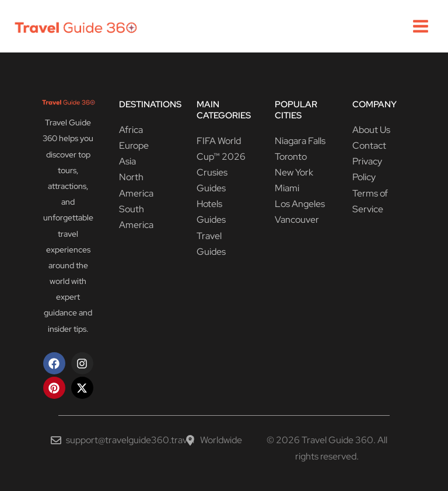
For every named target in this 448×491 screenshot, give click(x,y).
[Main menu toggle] (421, 26)
